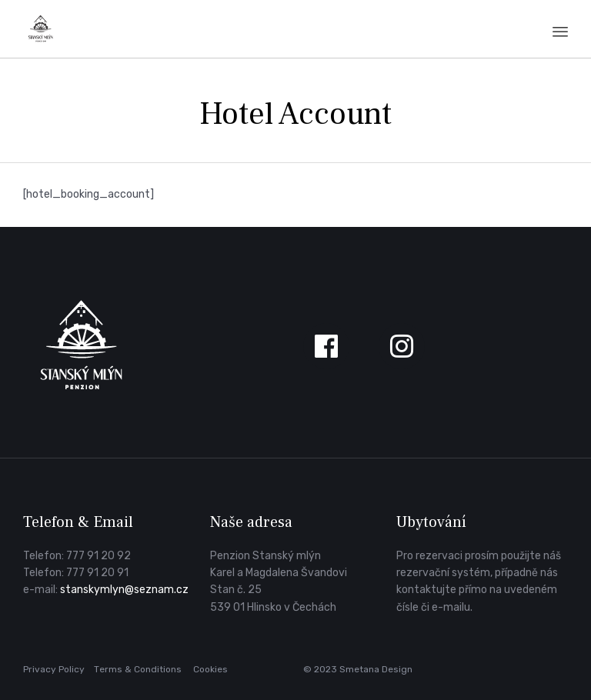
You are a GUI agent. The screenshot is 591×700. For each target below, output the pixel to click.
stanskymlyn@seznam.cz (124, 590)
